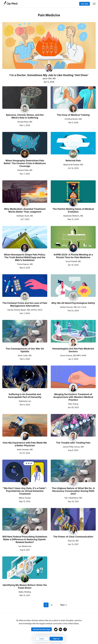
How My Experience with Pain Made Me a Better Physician (25, 444)
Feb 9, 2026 (73, 122)
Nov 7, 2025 (25, 174)
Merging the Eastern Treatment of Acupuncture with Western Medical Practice (73, 397)
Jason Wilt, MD (49, 79)
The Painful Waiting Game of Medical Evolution (73, 210)
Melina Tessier (25, 498)
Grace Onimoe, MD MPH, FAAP (73, 355)
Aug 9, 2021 (25, 550)
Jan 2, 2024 (73, 359)
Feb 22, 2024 (73, 310)
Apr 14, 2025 (73, 265)
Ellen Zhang (73, 404)
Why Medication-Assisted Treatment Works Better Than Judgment (25, 210)
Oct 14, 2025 (73, 168)
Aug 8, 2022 (73, 450)
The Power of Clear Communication (73, 537)
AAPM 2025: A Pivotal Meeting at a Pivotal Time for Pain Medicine (73, 256)
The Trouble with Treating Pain (73, 443)
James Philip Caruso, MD (73, 447)
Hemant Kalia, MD (25, 170)
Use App (85, 4)
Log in (42, 639)
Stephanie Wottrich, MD (73, 216)
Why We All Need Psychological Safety (73, 303)
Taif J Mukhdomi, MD (73, 498)
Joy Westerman (25, 546)
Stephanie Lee (25, 401)
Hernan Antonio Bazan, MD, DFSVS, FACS (25, 310)
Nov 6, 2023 (25, 404)
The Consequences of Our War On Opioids (25, 350)
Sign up (56, 639)
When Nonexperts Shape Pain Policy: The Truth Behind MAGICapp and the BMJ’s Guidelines (25, 257)
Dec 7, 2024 (25, 313)
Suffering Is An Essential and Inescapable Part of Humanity (25, 396)
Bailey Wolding (25, 592)
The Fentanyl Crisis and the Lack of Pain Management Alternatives (25, 304)
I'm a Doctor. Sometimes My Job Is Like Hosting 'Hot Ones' (49, 75)
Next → (64, 605)
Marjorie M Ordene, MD (73, 165)
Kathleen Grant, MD (25, 216)
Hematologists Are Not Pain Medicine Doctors (73, 350)
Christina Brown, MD (73, 119)
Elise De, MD (73, 541)
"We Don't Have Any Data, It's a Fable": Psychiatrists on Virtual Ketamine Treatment (25, 491)
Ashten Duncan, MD (68, 307)
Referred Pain (73, 161)
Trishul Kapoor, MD (25, 264)
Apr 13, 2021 (73, 544)
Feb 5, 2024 (25, 359)
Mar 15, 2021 (25, 595)
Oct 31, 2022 (25, 453)
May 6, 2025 (25, 268)
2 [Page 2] (52, 605)
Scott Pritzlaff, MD (73, 261)
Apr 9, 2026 (49, 82)
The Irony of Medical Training (73, 115)
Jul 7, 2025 (25, 219)
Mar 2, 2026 (25, 125)
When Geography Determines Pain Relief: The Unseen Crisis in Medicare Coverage (25, 163)
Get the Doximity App (41, 629)
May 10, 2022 (25, 501)
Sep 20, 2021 (73, 501)
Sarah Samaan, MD (25, 450)
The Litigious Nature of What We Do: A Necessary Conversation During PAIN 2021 (73, 491)
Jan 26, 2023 (73, 407)
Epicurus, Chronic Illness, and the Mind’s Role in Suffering (25, 116)
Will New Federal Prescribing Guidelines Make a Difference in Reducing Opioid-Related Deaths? (25, 539)
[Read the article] (25, 98)
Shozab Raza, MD (25, 122)
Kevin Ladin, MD (25, 355)
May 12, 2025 (73, 219)
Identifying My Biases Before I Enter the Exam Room (25, 586)
